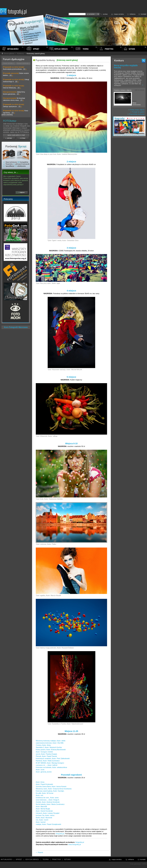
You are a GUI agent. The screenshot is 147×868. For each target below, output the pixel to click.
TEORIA (46, 859)
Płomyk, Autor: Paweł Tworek (46, 756)
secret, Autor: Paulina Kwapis (46, 754)
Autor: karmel (41, 822)
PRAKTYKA (56, 859)
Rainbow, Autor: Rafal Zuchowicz (48, 761)
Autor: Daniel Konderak (44, 811)
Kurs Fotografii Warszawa (16, 327)
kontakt (144, 14)
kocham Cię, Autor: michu (45, 815)
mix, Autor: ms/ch (42, 820)
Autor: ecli (39, 795)
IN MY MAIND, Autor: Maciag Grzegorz (50, 763)
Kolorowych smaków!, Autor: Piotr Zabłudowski (53, 758)
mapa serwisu (119, 14)
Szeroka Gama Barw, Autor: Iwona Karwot (51, 786)
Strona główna (8, 54)
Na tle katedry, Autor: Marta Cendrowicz (50, 804)
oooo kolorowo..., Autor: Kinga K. (48, 800)
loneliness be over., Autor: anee (47, 798)
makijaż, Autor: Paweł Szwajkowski (48, 824)
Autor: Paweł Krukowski (44, 784)
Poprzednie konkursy (136, 114)
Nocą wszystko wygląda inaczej (126, 66)
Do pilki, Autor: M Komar (45, 793)
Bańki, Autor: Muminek (44, 818)
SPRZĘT (19, 859)
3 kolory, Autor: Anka (43, 745)
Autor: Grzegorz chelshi (44, 752)
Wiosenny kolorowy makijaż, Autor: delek (51, 741)
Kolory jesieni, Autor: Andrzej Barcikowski (51, 750)
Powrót (39, 852)
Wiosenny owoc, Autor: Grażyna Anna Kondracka (54, 789)
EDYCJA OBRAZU (32, 859)
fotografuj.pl (60, 834)
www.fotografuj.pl (75, 844)
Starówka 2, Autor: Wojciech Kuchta (49, 747)
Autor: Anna (40, 782)
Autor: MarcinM (41, 806)
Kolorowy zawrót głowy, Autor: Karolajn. (50, 791)
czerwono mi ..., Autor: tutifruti (47, 765)
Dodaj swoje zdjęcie (136, 110)
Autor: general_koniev (44, 772)
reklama (132, 14)
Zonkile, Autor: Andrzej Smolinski (48, 802)
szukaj (105, 14)
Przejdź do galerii (137, 112)
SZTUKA (67, 859)
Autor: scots (40, 770)
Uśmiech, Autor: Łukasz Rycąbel (48, 813)
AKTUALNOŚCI (7, 859)
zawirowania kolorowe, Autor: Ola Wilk (50, 743)
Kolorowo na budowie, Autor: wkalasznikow (51, 767)
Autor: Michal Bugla (43, 809)
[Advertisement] (129, 186)
